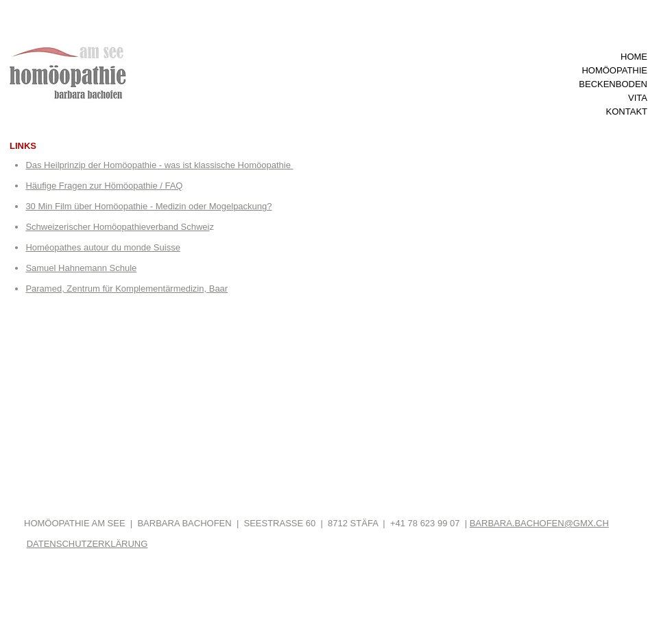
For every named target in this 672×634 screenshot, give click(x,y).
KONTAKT (627, 111)
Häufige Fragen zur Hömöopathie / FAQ (104, 186)
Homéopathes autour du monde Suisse (103, 247)
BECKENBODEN (613, 84)
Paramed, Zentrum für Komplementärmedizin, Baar (127, 289)
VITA (638, 98)
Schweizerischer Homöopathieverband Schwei (117, 227)
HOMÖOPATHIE (614, 70)
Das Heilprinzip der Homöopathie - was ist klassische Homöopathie (159, 165)
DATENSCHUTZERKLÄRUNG (87, 544)
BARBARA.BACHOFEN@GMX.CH (539, 523)
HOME (634, 57)
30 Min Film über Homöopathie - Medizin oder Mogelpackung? (148, 206)
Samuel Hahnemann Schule (81, 268)
